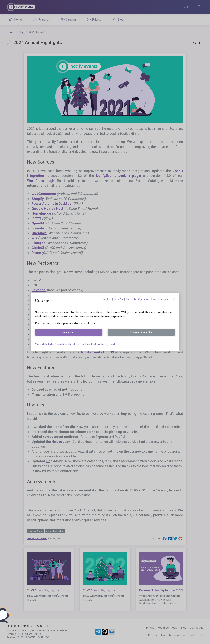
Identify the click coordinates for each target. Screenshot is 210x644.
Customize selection (141, 332)
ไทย (153, 299)
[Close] (174, 300)
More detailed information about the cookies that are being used (75, 344)
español (119, 299)
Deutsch (131, 299)
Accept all (69, 332)
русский (143, 299)
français (163, 299)
